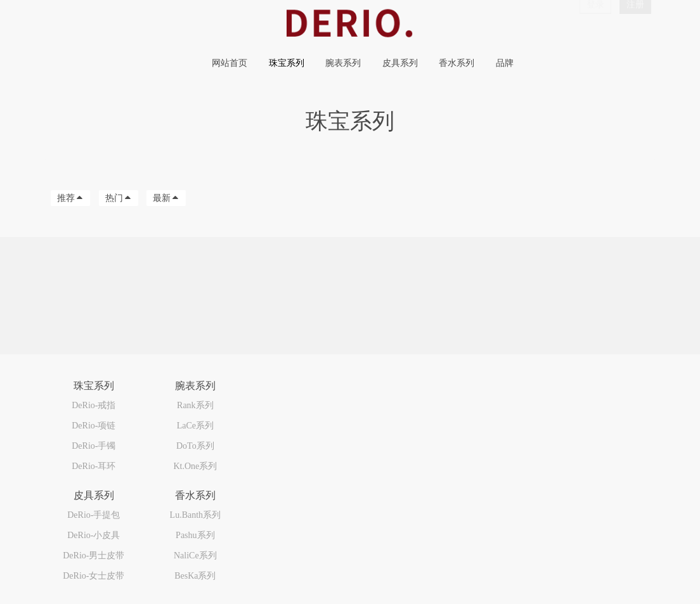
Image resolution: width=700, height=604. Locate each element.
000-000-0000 (555, 395)
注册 (635, 21)
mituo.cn (176, 584)
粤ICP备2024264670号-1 (85, 570)
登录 (595, 21)
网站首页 (230, 63)
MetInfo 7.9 (100, 584)
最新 (166, 198)
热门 (119, 198)
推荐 (70, 198)
